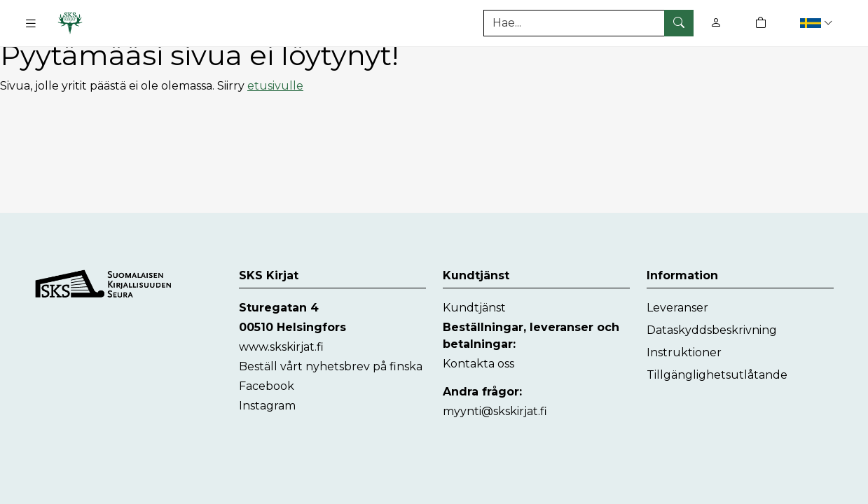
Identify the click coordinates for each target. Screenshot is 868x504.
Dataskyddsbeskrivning (712, 330)
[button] (818, 23)
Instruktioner (684, 352)
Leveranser (677, 308)
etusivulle (275, 86)
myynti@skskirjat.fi (495, 411)
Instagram (267, 406)
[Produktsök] (588, 23)
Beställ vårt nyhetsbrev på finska (331, 366)
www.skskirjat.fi (281, 347)
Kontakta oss (478, 364)
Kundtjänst (474, 308)
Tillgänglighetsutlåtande (717, 375)
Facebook (267, 386)
